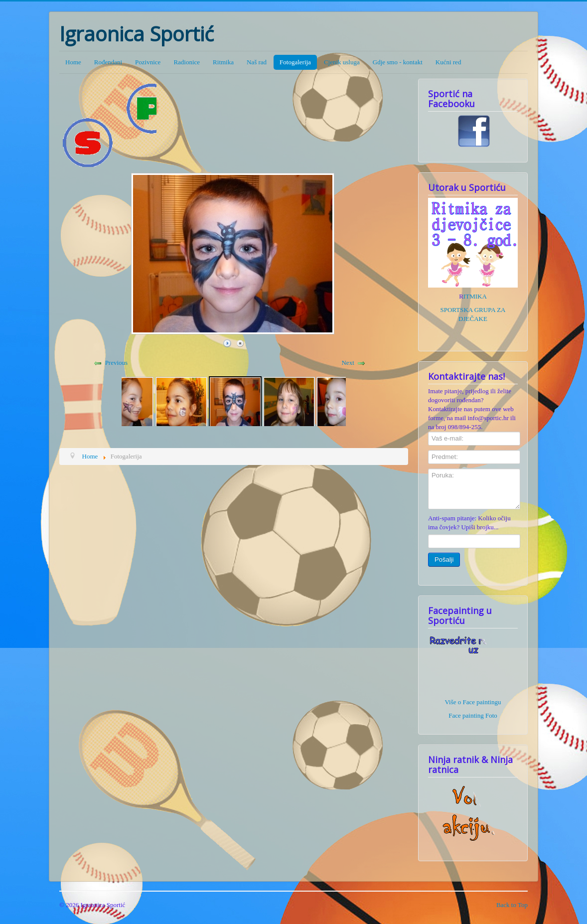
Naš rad (257, 62)
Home (73, 62)
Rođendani (108, 62)
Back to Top (512, 905)
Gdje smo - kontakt (398, 62)
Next (348, 363)
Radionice (187, 62)
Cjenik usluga (342, 62)
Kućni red (448, 62)
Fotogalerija (295, 62)
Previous (117, 363)
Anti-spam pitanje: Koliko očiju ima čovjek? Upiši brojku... (469, 523)
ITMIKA (475, 296)
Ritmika (223, 62)
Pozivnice (148, 62)
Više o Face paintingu (473, 702)
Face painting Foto (473, 715)
